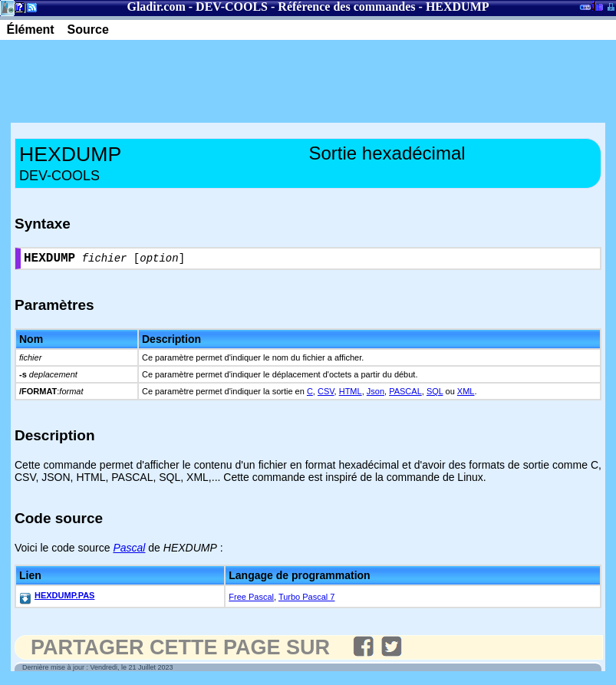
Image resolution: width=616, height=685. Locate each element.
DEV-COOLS (232, 7)
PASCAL (405, 394)
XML (466, 394)
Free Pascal (251, 600)
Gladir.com (156, 7)
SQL (435, 394)
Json (376, 394)
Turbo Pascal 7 (307, 600)
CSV (326, 394)
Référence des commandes (346, 7)
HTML (351, 394)
